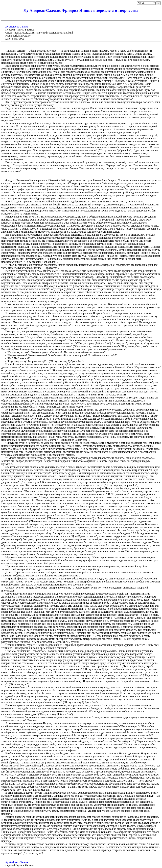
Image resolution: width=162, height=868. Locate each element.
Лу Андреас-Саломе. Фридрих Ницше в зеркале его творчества (81, 10)
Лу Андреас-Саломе (15, 27)
